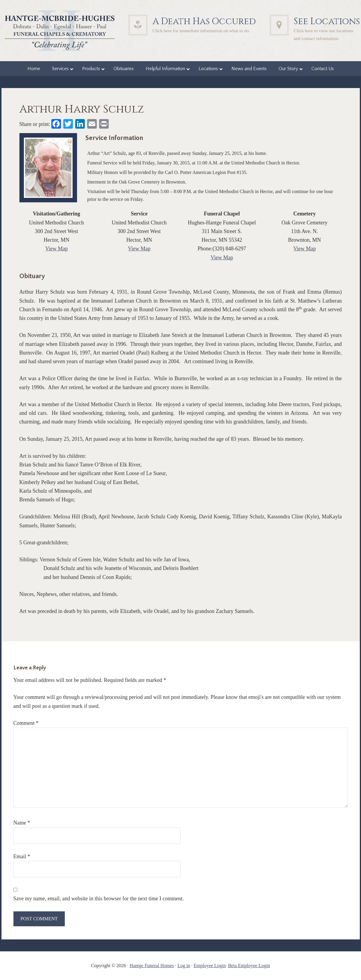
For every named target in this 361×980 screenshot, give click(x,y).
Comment (26, 723)
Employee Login (210, 966)
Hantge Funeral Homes (152, 966)
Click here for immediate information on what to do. (201, 31)
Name (22, 823)
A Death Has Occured (204, 21)
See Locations (327, 21)
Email (22, 856)
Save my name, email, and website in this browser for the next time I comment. (99, 899)
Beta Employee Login (249, 966)
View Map (56, 249)
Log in (184, 966)
